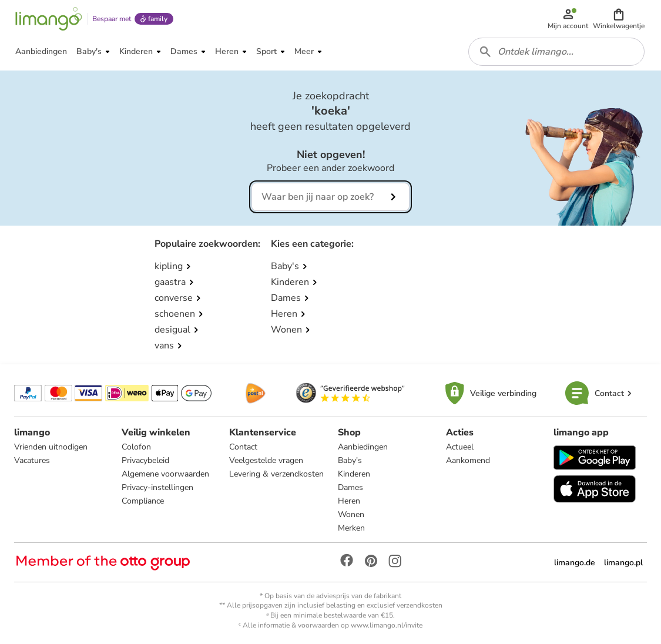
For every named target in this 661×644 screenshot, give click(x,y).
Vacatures (32, 460)
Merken (351, 528)
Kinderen (354, 474)
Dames (350, 487)
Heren (349, 501)
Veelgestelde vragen (266, 460)
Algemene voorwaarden (165, 474)
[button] (619, 19)
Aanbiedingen (363, 447)
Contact (243, 447)
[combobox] (556, 52)
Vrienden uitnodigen (51, 447)
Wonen (351, 514)
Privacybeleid (145, 460)
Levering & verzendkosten (276, 474)
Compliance (143, 501)
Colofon (136, 447)
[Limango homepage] (49, 19)
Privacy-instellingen (157, 487)
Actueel (460, 447)
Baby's (350, 460)
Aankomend (468, 460)
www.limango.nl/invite (387, 625)
